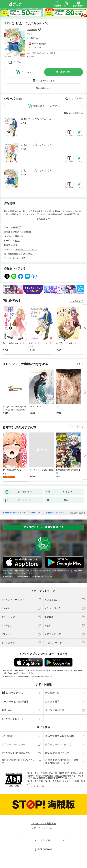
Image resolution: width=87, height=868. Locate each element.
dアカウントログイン (13, 719)
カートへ (26, 72)
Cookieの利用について (57, 753)
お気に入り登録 (76, 99)
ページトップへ (43, 840)
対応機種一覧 (52, 693)
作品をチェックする (46, 81)
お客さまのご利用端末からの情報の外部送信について (62, 761)
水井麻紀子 (32, 30)
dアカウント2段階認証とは (16, 753)
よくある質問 (52, 702)
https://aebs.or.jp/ (36, 786)
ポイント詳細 (35, 47)
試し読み (17, 62)
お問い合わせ (9, 710)
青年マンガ (20, 236)
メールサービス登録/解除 (15, 702)
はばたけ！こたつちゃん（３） (37, 170)
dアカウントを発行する (43, 823)
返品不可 (30, 56)
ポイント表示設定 (55, 710)
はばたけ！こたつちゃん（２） (37, 144)
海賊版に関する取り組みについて (18, 761)
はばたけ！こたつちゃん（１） (37, 119)
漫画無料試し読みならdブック (14, 513)
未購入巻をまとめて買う (46, 106)
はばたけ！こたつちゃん (26, 249)
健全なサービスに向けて (58, 744)
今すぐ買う (66, 72)
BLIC (17, 241)
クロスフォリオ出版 (22, 232)
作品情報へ (42, 88)
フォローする (40, 30)
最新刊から (78, 113)
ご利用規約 (8, 736)
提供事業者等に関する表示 (59, 736)
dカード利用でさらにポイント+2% (40, 53)
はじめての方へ (12, 693)
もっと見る (75, 301)
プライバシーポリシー (14, 744)
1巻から (68, 113)
